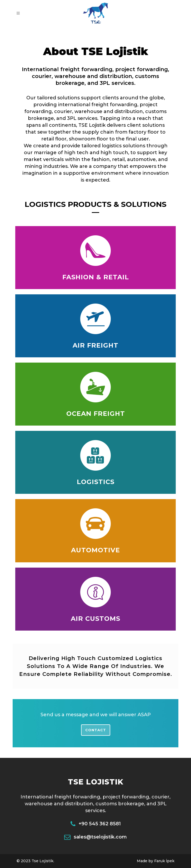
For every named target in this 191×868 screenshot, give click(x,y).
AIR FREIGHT (95, 345)
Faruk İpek (164, 861)
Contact (96, 730)
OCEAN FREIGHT (96, 414)
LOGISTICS (96, 482)
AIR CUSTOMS (95, 619)
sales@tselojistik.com (100, 837)
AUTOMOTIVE (95, 550)
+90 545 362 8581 (100, 824)
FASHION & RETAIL (96, 277)
